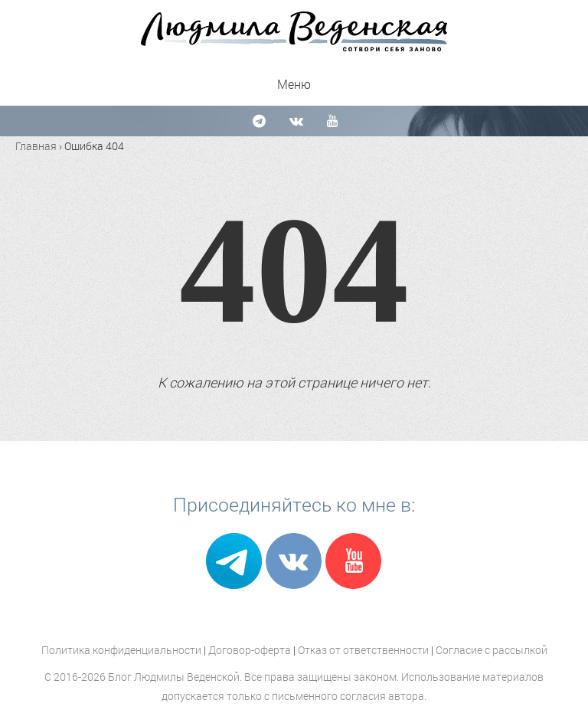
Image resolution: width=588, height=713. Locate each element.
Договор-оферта (250, 650)
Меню (294, 84)
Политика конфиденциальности (121, 650)
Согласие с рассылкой (492, 650)
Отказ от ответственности (363, 650)
